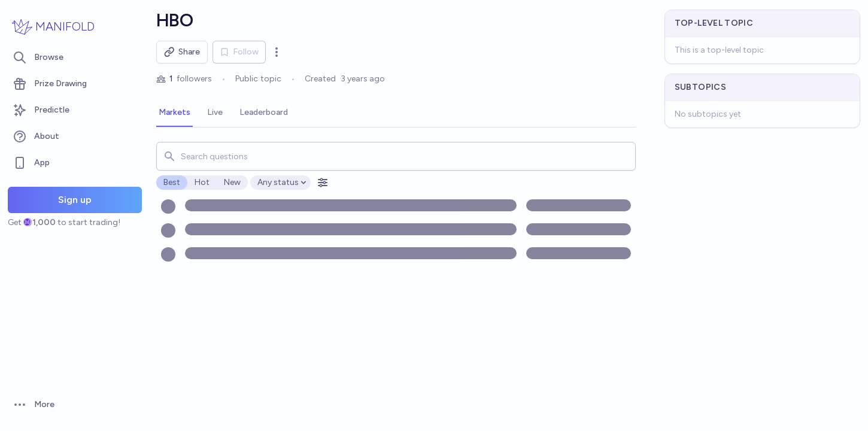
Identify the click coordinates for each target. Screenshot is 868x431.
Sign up (75, 200)
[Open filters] (323, 183)
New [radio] (232, 182)
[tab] (174, 113)
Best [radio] (172, 182)
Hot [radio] (202, 182)
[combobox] (396, 156)
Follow (239, 52)
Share (182, 52)
